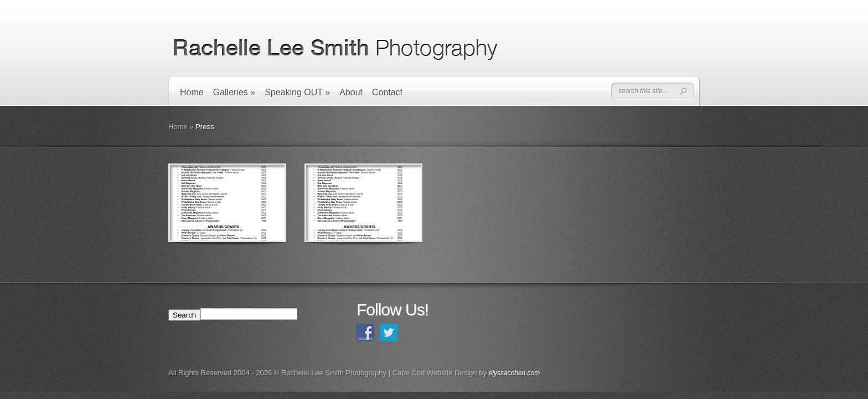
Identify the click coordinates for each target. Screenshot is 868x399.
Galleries (234, 92)
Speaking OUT (297, 92)
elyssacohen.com (515, 373)
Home (192, 92)
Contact (387, 92)
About (351, 92)
